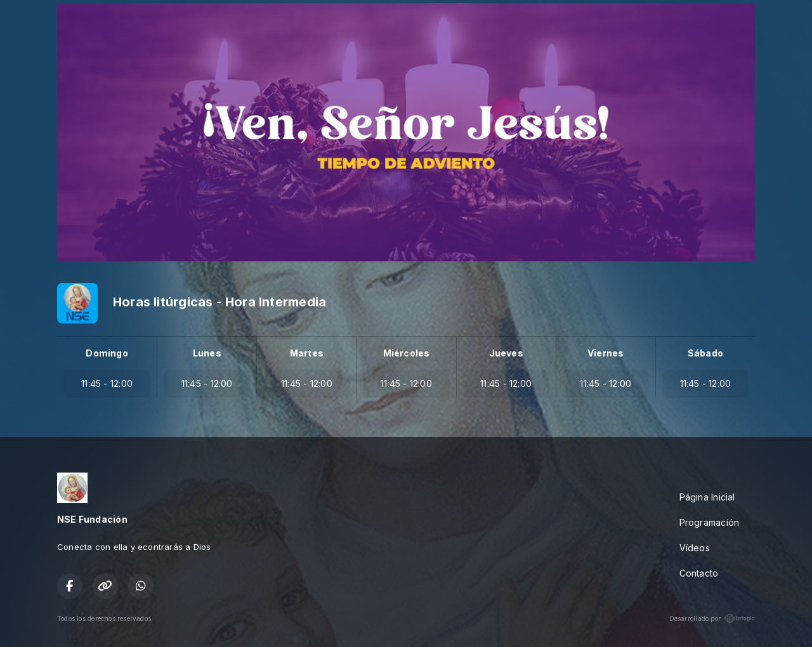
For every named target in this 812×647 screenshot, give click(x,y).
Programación (710, 522)
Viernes (606, 353)
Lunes (207, 353)
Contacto (699, 573)
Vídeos (695, 548)
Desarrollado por (712, 618)
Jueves (506, 353)
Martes (307, 353)
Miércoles (407, 353)
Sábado (705, 353)
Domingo (107, 353)
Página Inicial (707, 497)
